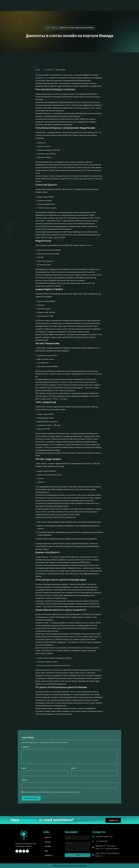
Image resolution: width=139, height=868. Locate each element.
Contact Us (83, 4)
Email (74, 768)
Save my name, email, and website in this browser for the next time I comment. (52, 792)
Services (55, 4)
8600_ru (55, 28)
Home (48, 28)
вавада (46, 78)
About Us (45, 4)
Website (25, 780)
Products (65, 4)
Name (24, 768)
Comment (26, 747)
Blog (74, 4)
